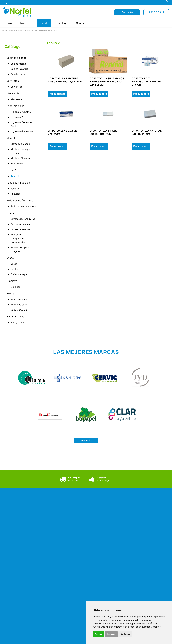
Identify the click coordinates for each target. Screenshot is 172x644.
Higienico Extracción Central (22, 124)
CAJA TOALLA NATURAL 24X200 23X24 (147, 132)
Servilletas (13, 81)
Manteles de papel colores (21, 151)
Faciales (15, 189)
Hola (9, 23)
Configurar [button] (125, 634)
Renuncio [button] (111, 634)
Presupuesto (57, 94)
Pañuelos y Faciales (18, 183)
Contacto (127, 12)
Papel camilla (18, 74)
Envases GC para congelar (20, 249)
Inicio (4, 30)
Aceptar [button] (99, 634)
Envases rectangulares (23, 219)
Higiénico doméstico (22, 131)
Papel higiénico (15, 106)
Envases (11, 213)
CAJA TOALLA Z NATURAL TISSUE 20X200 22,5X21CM (65, 80)
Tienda (44, 23)
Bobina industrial (20, 69)
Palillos (14, 269)
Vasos (10, 258)
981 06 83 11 (156, 12)
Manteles (12, 138)
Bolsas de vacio (19, 299)
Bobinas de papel (17, 58)
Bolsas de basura (20, 305)
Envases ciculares (20, 224)
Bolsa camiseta (19, 310)
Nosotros (26, 23)
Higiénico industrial (21, 112)
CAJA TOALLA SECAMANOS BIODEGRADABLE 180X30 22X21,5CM (107, 82)
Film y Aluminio (15, 317)
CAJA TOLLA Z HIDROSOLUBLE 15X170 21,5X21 (146, 82)
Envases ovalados (20, 229)
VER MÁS (86, 439)
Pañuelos (16, 194)
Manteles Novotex (21, 158)
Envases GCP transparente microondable (18, 238)
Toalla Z (21, 30)
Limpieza (12, 281)
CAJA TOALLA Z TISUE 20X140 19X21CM (104, 132)
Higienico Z (17, 117)
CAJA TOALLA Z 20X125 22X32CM (63, 132)
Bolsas (10, 294)
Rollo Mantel (17, 163)
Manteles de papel (21, 144)
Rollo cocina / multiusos (21, 200)
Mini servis (13, 93)
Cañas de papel (19, 274)
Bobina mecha (18, 64)
